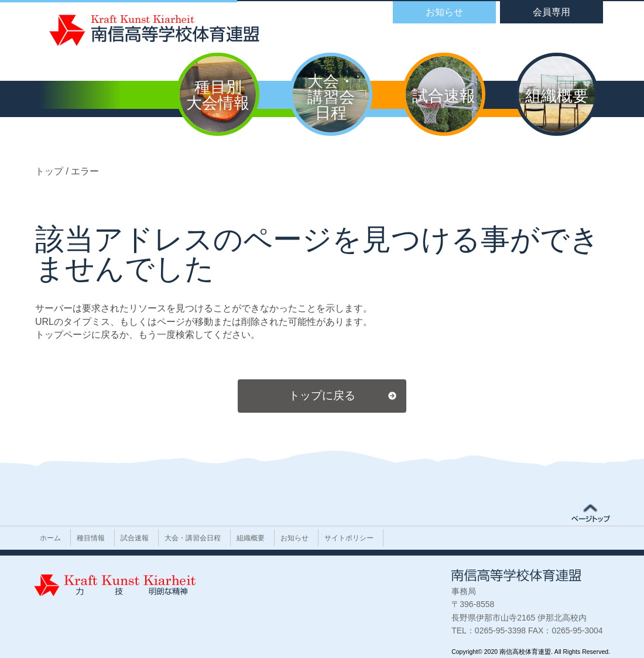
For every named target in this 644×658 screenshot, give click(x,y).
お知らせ (294, 538)
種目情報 (91, 538)
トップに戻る (322, 395)
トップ (50, 171)
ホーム (50, 538)
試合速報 (135, 538)
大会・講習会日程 (193, 538)
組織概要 (251, 538)
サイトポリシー (349, 538)
